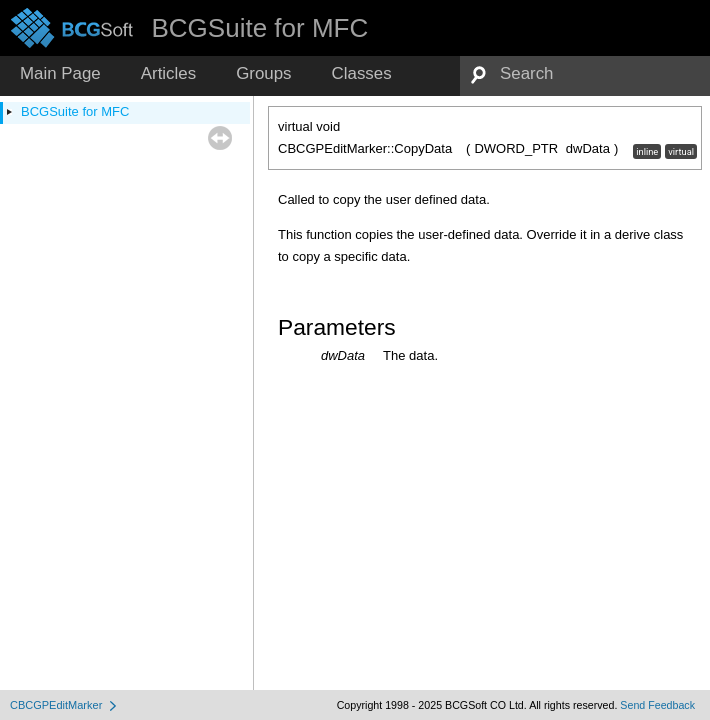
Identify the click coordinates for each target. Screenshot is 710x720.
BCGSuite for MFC (75, 111)
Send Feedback (657, 705)
